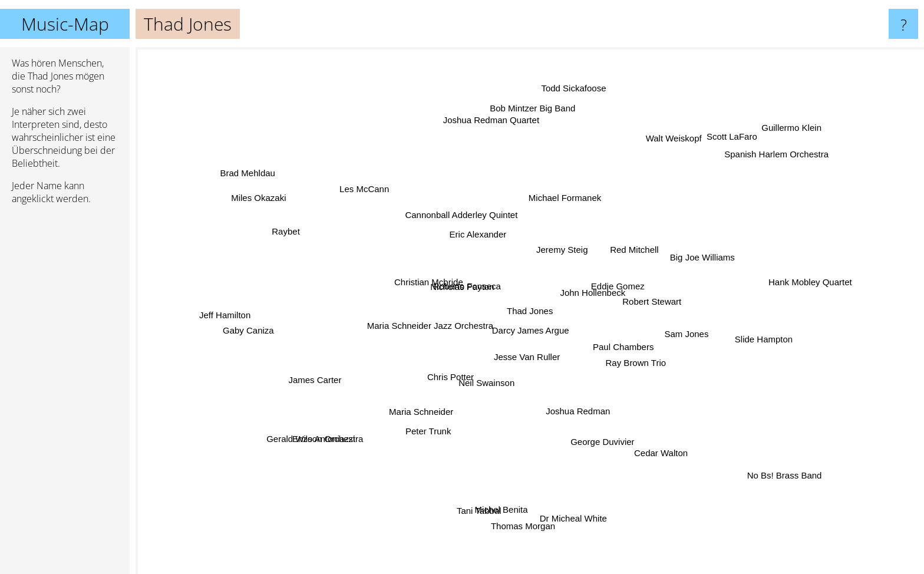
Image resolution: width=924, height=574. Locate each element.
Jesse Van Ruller (523, 362)
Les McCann (385, 205)
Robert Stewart (651, 304)
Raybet (328, 228)
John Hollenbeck (609, 288)
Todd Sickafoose (569, 109)
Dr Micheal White (570, 499)
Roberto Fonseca (451, 286)
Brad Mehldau (250, 171)
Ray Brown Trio (696, 344)
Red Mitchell (598, 237)
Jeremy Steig (542, 234)
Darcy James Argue (557, 333)
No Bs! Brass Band (779, 469)
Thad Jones (530, 311)
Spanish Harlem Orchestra (748, 170)
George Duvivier (575, 428)
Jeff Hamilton (235, 312)
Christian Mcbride (386, 288)
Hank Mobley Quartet (750, 297)
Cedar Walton (656, 442)
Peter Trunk (411, 402)
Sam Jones (681, 320)
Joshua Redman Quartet (494, 161)
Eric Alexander (468, 245)
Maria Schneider (413, 417)
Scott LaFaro (709, 150)
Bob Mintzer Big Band (531, 136)
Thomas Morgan (524, 518)
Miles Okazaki (273, 207)
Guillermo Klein (760, 148)
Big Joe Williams (680, 264)
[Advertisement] (65, 394)
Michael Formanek (571, 195)
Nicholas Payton (435, 258)
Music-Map (65, 24)
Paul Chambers (668, 373)
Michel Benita (493, 502)
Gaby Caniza (280, 324)
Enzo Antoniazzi (354, 432)
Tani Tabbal (478, 468)
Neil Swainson (484, 377)
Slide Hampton (765, 327)
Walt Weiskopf (657, 155)
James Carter (340, 365)
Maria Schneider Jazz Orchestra (431, 313)
